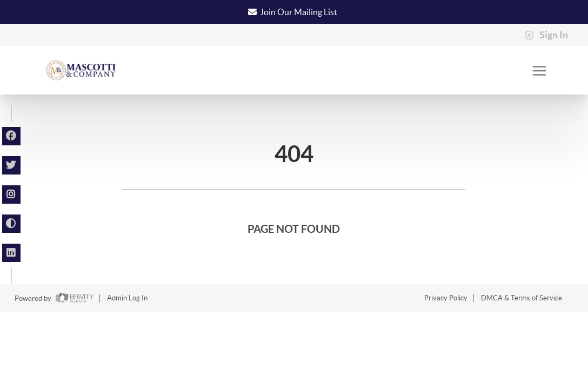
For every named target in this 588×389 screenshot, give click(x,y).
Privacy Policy (446, 298)
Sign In (546, 35)
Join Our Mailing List (299, 12)
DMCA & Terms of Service (522, 298)
